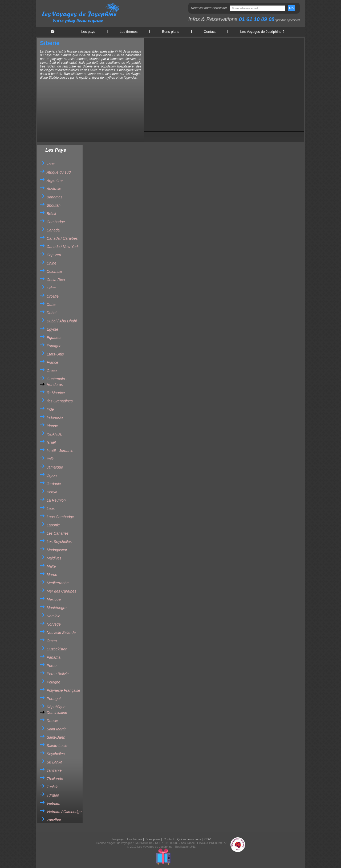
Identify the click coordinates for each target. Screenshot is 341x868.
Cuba (51, 305)
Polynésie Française (63, 690)
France (52, 362)
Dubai (52, 313)
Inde (50, 409)
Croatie (53, 296)
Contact (210, 32)
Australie (54, 189)
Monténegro (57, 608)
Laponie (53, 525)
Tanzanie (54, 770)
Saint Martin (57, 729)
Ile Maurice (56, 393)
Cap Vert (54, 255)
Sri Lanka (54, 762)
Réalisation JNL (185, 847)
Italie (51, 459)
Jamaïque (55, 467)
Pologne (53, 682)
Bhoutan (54, 205)
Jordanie (54, 484)
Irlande (52, 426)
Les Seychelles (59, 542)
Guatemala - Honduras (57, 382)
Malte (51, 566)
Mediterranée (58, 583)
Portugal (54, 699)
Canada (53, 230)
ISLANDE (55, 434)
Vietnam (53, 803)
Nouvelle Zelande (61, 633)
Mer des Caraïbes (61, 591)
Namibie (53, 616)
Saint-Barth (56, 737)
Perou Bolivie (58, 674)
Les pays (88, 32)
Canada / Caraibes (62, 238)
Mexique (54, 599)
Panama (54, 657)
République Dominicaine (57, 710)
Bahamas (54, 197)
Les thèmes (129, 32)
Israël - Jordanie (60, 451)
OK (291, 8)
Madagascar (57, 550)
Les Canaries (58, 533)
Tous (51, 164)
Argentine (55, 181)
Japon (52, 475)
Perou (52, 666)
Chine (52, 263)
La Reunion (56, 500)
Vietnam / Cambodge (64, 812)
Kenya (52, 492)
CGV (208, 839)
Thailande (55, 779)
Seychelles (56, 754)
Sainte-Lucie (57, 746)
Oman (52, 641)
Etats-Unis (55, 354)
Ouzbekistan (57, 649)
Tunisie (52, 787)
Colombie (54, 271)
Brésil (51, 214)
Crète (51, 288)
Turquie (53, 795)
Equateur (54, 338)
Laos (51, 509)
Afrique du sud (59, 172)
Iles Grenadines (60, 401)
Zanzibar (54, 820)
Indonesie (55, 418)
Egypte (52, 329)
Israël (51, 442)
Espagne (54, 346)
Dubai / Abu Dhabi (62, 321)
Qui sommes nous (189, 839)
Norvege (54, 624)
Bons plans (170, 32)
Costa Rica (56, 280)
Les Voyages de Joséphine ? (262, 32)
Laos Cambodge (60, 517)
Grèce (52, 371)
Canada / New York (63, 247)
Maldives (54, 558)
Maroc (52, 575)
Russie (52, 721)
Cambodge (56, 222)
